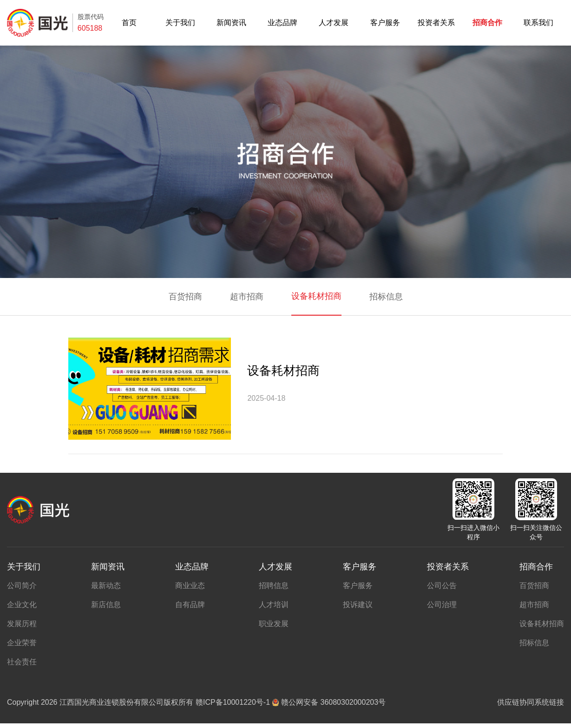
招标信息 (386, 297)
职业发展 (274, 624)
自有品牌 (190, 605)
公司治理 (442, 605)
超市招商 (247, 297)
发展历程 (22, 624)
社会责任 (22, 662)
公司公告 (442, 586)
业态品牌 (282, 23)
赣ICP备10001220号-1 (233, 702)
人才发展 (334, 23)
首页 (129, 23)
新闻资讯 (231, 23)
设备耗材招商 (316, 296)
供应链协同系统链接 (531, 702)
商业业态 (190, 586)
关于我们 (180, 23)
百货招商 (185, 297)
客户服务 (385, 23)
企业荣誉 (22, 643)
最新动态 (106, 586)
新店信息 (106, 605)
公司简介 (22, 586)
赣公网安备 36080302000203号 (329, 702)
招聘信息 (274, 586)
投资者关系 (436, 23)
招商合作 (487, 23)
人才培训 (274, 605)
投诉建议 (358, 605)
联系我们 (538, 23)
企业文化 (22, 605)
